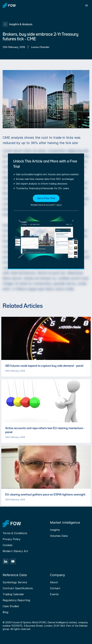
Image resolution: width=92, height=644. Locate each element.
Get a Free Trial (46, 198)
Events (54, 594)
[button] (46, 201)
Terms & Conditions (15, 533)
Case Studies (11, 606)
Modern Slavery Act (15, 551)
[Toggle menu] (87, 5)
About (54, 582)
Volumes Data (59, 536)
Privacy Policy (12, 539)
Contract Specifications (18, 588)
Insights (55, 530)
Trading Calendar (13, 594)
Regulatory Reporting (16, 600)
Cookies (8, 545)
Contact (55, 588)
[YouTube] (13, 561)
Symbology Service (15, 582)
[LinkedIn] (6, 561)
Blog (5, 612)
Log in (59, 205)
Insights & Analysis (17, 24)
